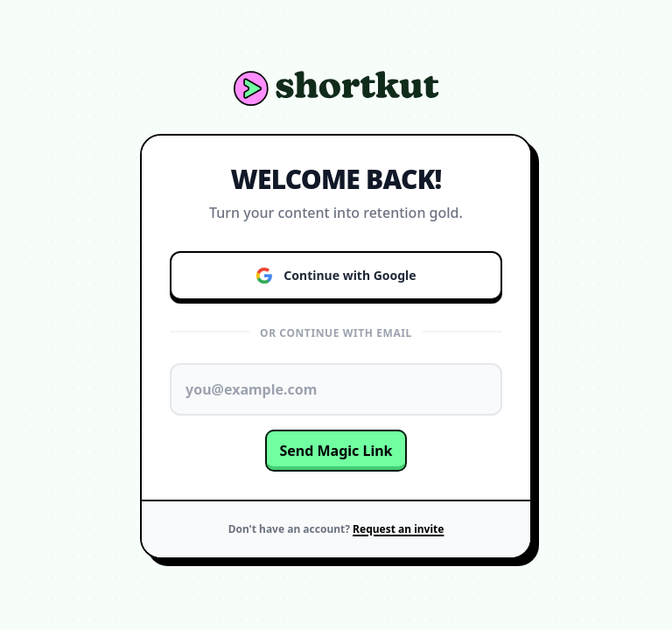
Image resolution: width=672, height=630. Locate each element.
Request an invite (398, 529)
